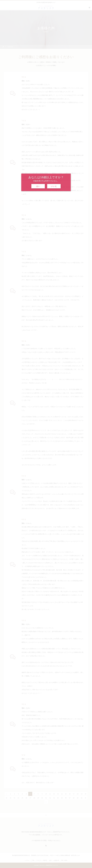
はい (38, 186)
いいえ (54, 186)
